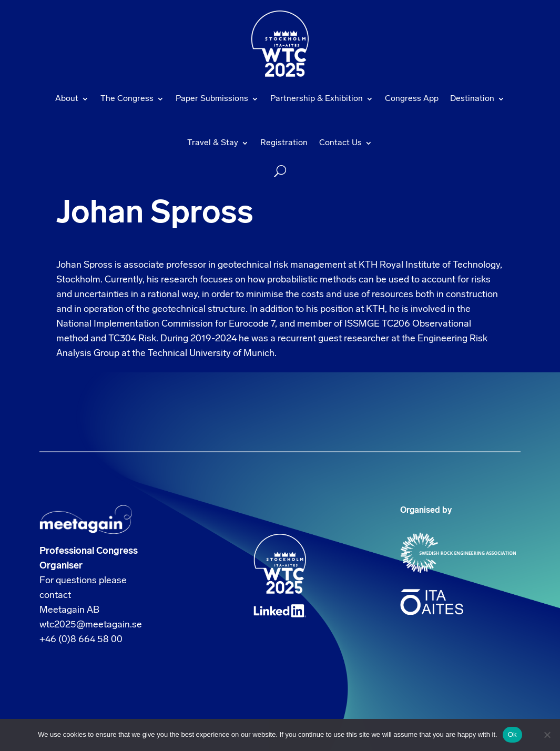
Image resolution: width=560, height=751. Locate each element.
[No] (547, 735)
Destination (472, 99)
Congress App (412, 99)
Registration (284, 143)
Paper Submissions (212, 99)
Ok (512, 734)
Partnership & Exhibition (317, 99)
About (67, 99)
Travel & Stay (213, 143)
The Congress (127, 99)
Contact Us (340, 143)
